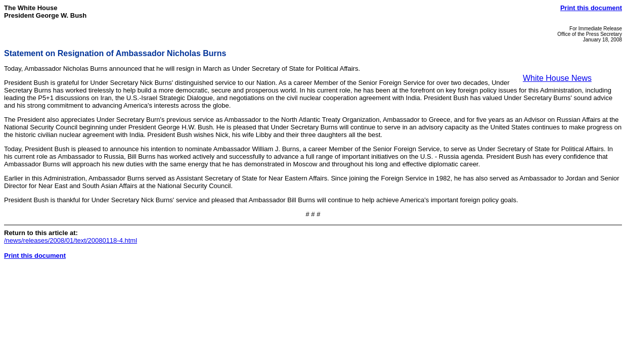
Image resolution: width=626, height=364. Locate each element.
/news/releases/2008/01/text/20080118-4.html (71, 240)
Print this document (591, 8)
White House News (557, 78)
